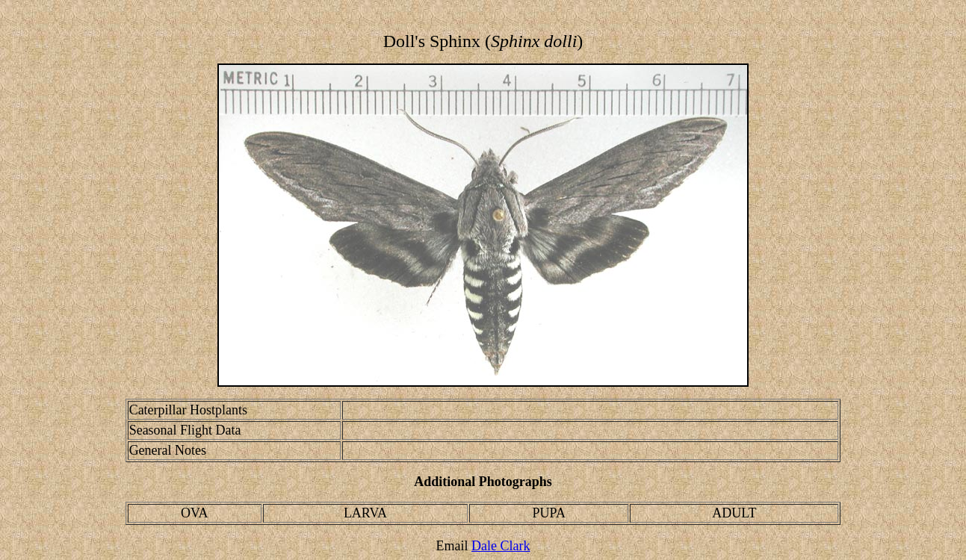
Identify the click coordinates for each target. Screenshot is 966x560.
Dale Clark (501, 546)
